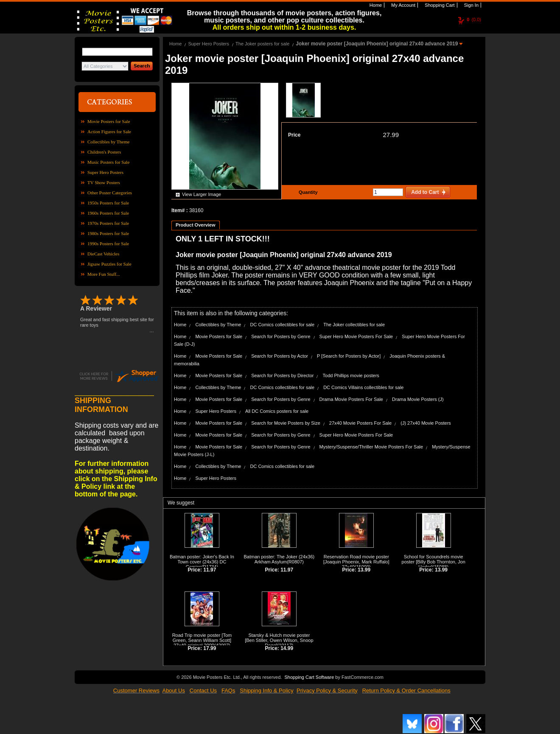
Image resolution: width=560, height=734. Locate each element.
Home (375, 5)
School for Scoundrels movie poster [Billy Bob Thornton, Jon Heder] (434, 562)
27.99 (391, 135)
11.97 (210, 570)
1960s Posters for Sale (108, 213)
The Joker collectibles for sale (354, 325)
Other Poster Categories (110, 193)
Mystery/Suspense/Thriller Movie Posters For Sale (371, 447)
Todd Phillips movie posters (351, 375)
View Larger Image (202, 194)
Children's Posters (104, 152)
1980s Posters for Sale (108, 233)
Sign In (471, 5)
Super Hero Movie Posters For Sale (356, 336)
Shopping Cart (439, 5)
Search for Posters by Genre (281, 336)
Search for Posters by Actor (280, 356)
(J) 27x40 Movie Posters (426, 423)
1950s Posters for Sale (108, 203)
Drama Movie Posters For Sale (351, 399)
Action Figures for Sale (109, 132)
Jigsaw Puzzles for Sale (109, 264)
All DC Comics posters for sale (277, 411)
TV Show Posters (104, 182)
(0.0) (474, 20)
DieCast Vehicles (103, 254)
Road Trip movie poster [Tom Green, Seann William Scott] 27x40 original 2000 (202, 640)
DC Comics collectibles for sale (282, 325)
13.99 (364, 570)
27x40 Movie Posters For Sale (360, 423)
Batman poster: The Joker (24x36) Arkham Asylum (279, 559)
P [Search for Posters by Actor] (349, 356)
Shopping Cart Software (309, 677)
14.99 (287, 648)
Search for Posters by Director (282, 375)
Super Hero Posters (105, 172)
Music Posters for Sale (108, 162)
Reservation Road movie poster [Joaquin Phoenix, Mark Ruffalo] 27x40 (356, 562)
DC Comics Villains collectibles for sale (363, 387)
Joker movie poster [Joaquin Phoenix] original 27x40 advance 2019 (377, 44)
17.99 (210, 648)
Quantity (307, 192)
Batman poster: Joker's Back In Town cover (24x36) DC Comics (202, 562)
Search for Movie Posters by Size (286, 423)
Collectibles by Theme (108, 142)
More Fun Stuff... (104, 274)
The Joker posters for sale (262, 44)
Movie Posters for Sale (109, 121)
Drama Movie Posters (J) (418, 399)
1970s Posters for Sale (108, 223)
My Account (403, 5)
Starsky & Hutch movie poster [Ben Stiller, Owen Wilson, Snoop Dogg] (279, 640)
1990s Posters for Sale (108, 244)
